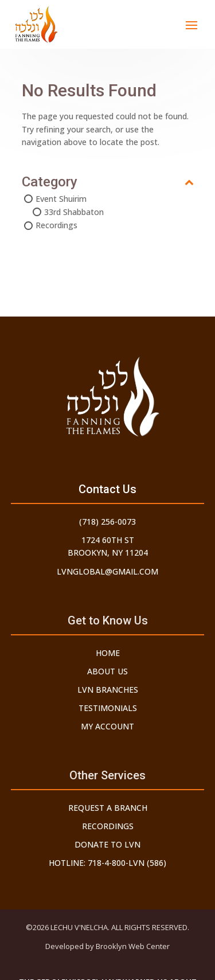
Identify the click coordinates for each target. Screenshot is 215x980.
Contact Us (107, 489)
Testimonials (108, 708)
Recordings (56, 225)
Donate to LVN (107, 844)
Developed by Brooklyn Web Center (107, 946)
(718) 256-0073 (107, 522)
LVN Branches (108, 690)
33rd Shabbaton (74, 212)
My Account (107, 726)
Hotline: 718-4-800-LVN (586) (107, 863)
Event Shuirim (61, 199)
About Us (107, 671)
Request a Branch (108, 808)
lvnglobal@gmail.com (107, 571)
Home (108, 653)
